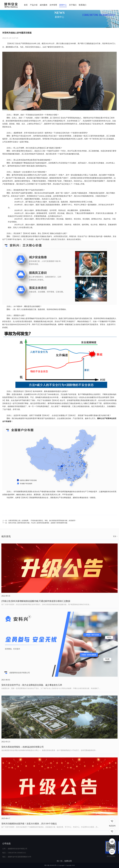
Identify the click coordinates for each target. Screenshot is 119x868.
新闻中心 (63, 5)
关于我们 (73, 5)
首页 (26, 5)
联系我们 (83, 5)
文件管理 (53, 5)
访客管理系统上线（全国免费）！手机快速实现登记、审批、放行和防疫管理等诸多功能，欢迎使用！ (42, 525)
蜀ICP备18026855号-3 (51, 865)
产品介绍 (34, 5)
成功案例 (43, 5)
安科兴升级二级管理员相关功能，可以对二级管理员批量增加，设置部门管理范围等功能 (38, 528)
